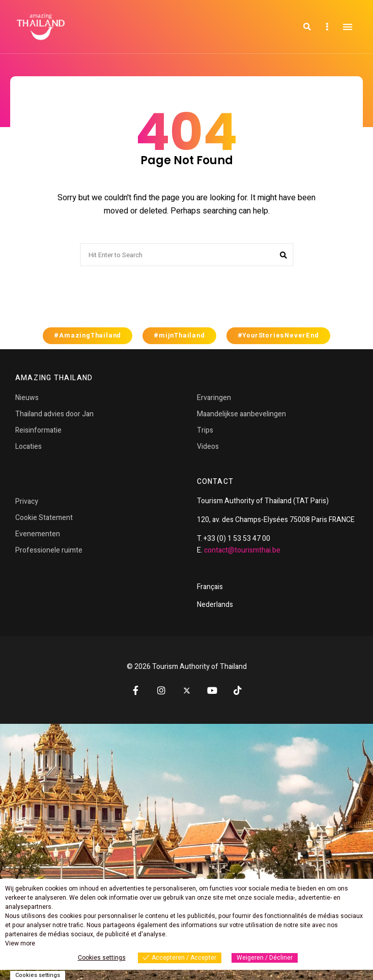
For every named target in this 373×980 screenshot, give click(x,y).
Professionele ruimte (49, 550)
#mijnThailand (179, 335)
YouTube (212, 690)
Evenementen (38, 534)
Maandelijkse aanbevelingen (241, 414)
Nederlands (215, 605)
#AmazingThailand (88, 335)
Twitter (187, 691)
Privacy (27, 501)
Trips (205, 430)
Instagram (161, 690)
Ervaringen (214, 398)
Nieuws (27, 398)
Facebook (136, 690)
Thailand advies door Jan (54, 414)
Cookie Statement (44, 518)
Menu (348, 27)
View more (20, 943)
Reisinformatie (38, 430)
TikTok (238, 690)
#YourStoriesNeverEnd (278, 335)
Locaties (28, 447)
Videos (208, 447)
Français (210, 587)
